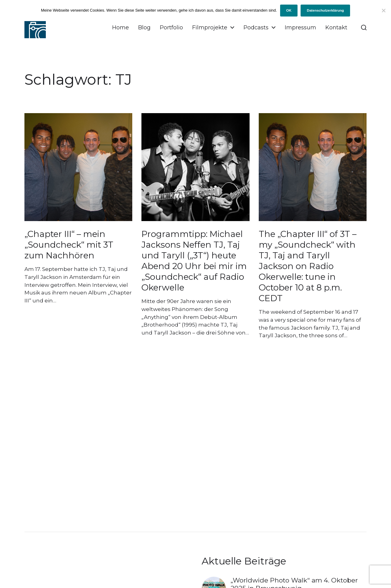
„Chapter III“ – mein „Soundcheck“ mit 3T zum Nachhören (69, 245)
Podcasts (256, 28)
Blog (144, 28)
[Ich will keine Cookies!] (383, 10)
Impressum (300, 28)
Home (121, 28)
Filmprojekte (210, 28)
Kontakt (336, 28)
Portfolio (171, 28)
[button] (364, 28)
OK (289, 10)
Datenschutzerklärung (325, 10)
